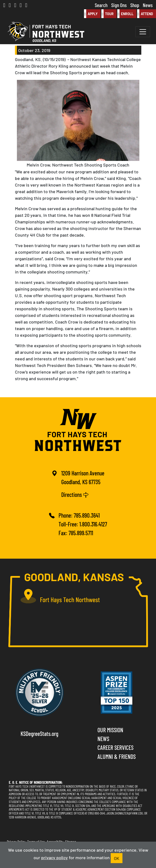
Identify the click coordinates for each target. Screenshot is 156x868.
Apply (91, 14)
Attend (145, 14)
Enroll (125, 14)
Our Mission (110, 730)
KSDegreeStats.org (39, 733)
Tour (108, 14)
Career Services (115, 747)
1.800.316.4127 (93, 524)
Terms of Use (36, 841)
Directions (75, 494)
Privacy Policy (16, 841)
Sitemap (71, 841)
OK (117, 858)
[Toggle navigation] (143, 32)
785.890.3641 (87, 515)
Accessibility (55, 841)
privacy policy (54, 857)
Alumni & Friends (117, 756)
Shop (135, 5)
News (148, 5)
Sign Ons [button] (119, 5)
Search (101, 5)
